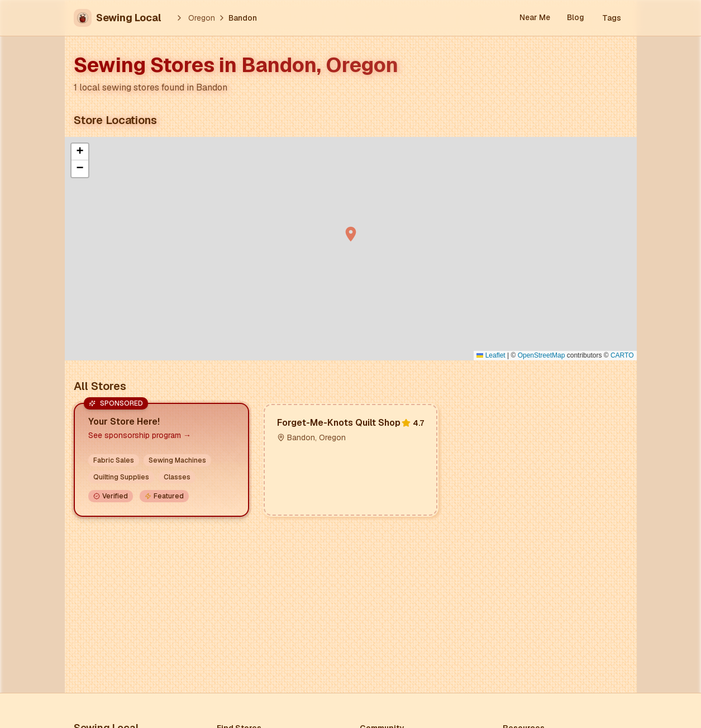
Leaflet (491, 355)
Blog (576, 18)
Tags (612, 18)
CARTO (622, 355)
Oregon (202, 18)
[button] (351, 234)
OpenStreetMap (542, 355)
